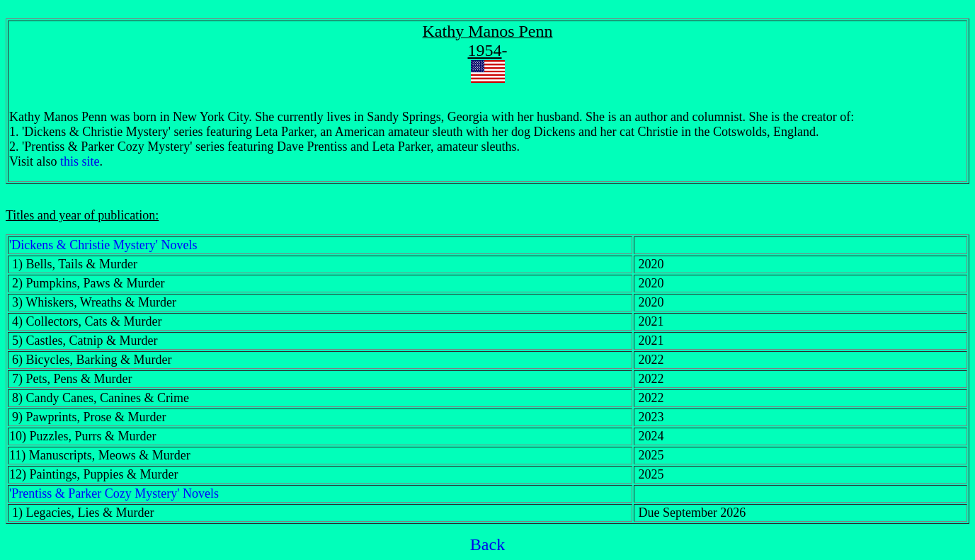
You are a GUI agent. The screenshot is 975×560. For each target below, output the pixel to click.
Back (487, 544)
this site (80, 161)
